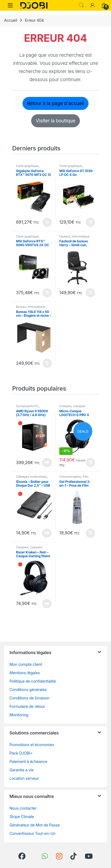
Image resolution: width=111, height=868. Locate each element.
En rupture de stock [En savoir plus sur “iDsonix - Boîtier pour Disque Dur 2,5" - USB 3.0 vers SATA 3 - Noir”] (47, 533)
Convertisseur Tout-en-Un (32, 833)
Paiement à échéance (28, 761)
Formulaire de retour (27, 706)
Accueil (11, 20)
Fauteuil (65, 236)
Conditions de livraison (30, 698)
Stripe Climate (22, 817)
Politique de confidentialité (33, 681)
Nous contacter (23, 808)
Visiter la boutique (56, 121)
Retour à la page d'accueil (56, 103)
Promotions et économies (32, 745)
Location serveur (24, 778)
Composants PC (27, 406)
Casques (65, 406)
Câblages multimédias (31, 477)
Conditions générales (28, 690)
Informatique (81, 236)
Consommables (70, 477)
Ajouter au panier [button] (47, 222)
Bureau (21, 307)
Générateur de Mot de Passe (35, 825)
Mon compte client (26, 664)
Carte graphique (27, 166)
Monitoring (19, 715)
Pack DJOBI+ (21, 753)
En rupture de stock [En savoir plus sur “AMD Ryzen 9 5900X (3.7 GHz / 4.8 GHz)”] (47, 462)
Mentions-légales (25, 673)
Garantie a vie (22, 770)
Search (81, 5)
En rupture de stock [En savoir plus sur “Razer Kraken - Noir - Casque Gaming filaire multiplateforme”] (47, 604)
